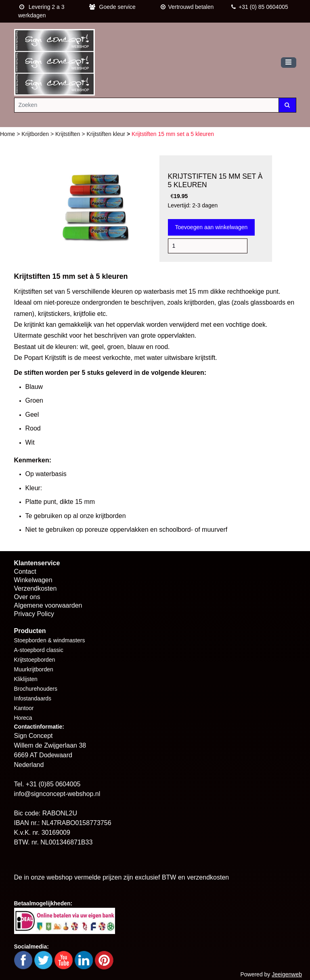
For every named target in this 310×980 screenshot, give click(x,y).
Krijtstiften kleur (107, 134)
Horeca (23, 718)
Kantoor (24, 708)
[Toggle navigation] (289, 63)
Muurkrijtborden (34, 669)
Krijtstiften (68, 134)
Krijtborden (36, 134)
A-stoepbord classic (39, 650)
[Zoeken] (147, 105)
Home (8, 134)
